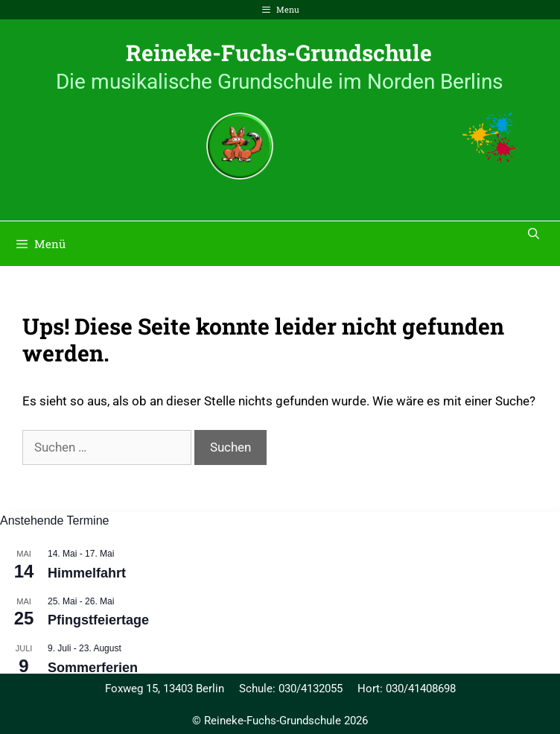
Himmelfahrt (87, 573)
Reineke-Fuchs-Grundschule (279, 53)
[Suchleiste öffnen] (534, 233)
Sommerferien (93, 668)
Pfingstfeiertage (98, 620)
